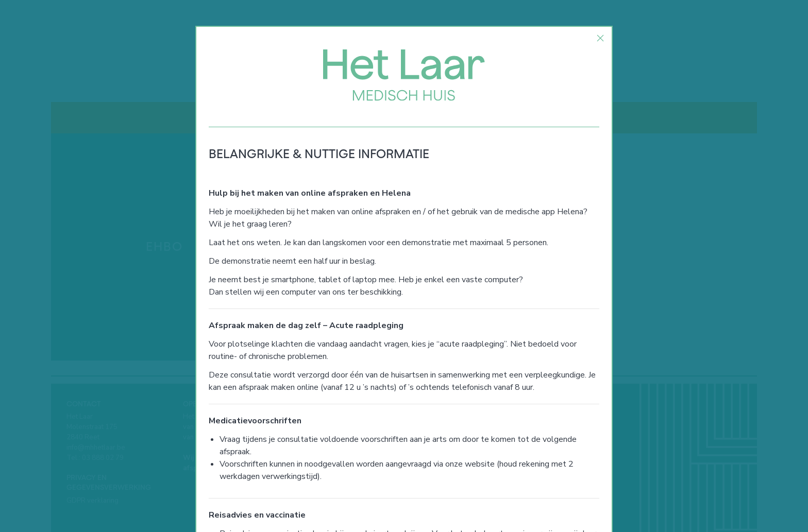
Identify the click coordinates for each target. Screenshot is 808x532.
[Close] (600, 38)
